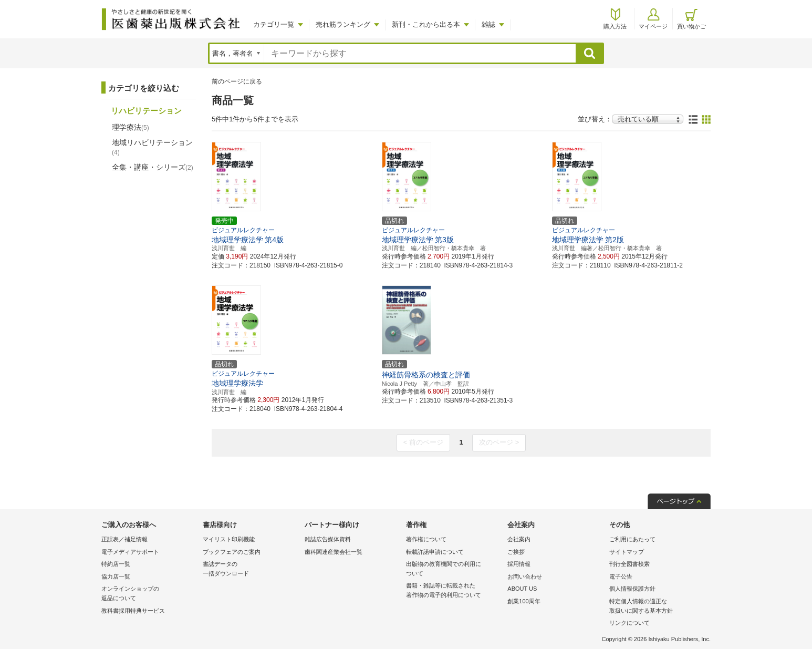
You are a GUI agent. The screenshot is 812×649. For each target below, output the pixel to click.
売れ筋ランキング (343, 24)
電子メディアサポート (130, 552)
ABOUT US (522, 589)
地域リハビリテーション (152, 147)
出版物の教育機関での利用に (454, 569)
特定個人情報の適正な (657, 607)
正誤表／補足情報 (124, 539)
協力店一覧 (116, 576)
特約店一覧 (116, 564)
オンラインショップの (149, 594)
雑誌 (488, 24)
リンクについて (629, 623)
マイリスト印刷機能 (229, 539)
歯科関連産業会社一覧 (334, 552)
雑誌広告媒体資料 (328, 539)
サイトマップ (627, 552)
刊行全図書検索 (629, 564)
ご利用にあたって (632, 539)
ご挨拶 (516, 552)
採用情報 (519, 564)
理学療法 (131, 127)
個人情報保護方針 (632, 589)
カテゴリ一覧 (274, 24)
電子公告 (621, 576)
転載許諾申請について (435, 552)
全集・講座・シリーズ (153, 167)
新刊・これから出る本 (426, 24)
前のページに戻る (237, 81)
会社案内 (519, 539)
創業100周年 (524, 601)
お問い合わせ (525, 576)
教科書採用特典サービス (133, 611)
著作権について (426, 539)
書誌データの (251, 569)
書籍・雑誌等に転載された (454, 591)
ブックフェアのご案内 (232, 552)
